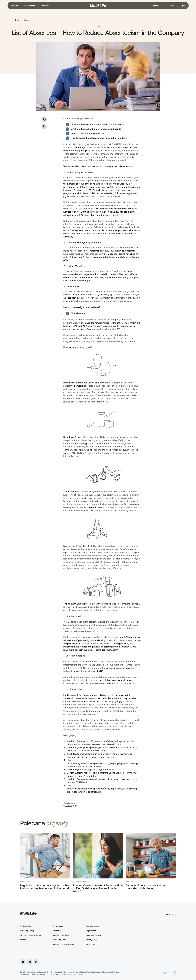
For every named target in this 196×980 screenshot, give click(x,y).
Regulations (91, 931)
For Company (59, 926)
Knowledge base (93, 926)
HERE (119, 144)
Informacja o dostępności (97, 935)
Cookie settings (92, 944)
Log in (182, 6)
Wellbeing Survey (27, 931)
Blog (17, 20)
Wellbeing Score (60, 940)
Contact (155, 6)
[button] (15, 6)
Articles (23, 940)
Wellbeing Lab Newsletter (63, 944)
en (172, 5)
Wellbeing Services (61, 935)
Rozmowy (57, 931)
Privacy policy (92, 940)
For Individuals (26, 926)
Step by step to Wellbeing (31, 935)
